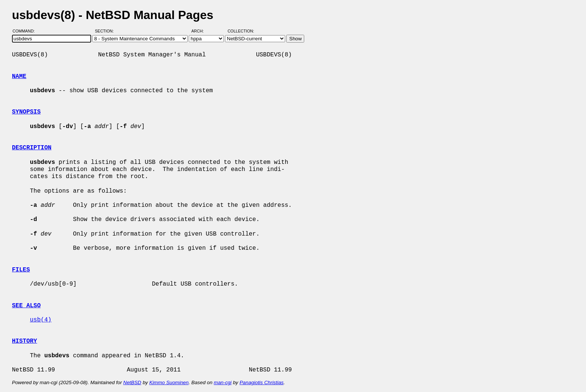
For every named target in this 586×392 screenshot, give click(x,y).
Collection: (241, 31)
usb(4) (41, 320)
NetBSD (132, 382)
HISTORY (24, 341)
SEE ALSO (26, 306)
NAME (19, 77)
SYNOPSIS (26, 112)
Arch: (201, 31)
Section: (106, 31)
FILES (21, 270)
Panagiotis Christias (262, 382)
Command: (26, 31)
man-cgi (223, 382)
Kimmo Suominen (169, 382)
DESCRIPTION (32, 148)
